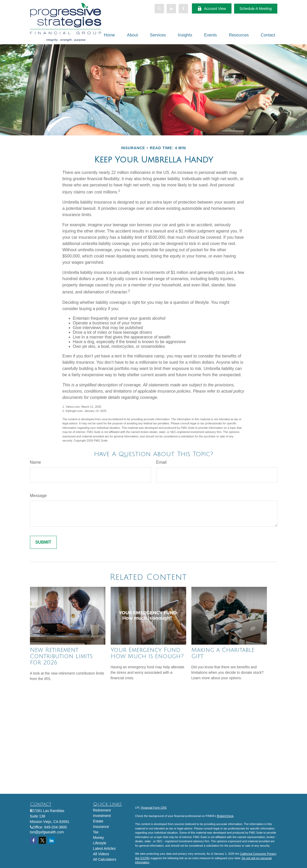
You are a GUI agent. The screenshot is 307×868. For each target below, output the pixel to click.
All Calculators (105, 859)
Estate (98, 821)
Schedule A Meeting (256, 9)
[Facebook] (183, 9)
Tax (96, 832)
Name (36, 462)
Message (38, 496)
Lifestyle (100, 843)
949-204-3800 (56, 827)
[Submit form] (43, 542)
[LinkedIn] (171, 9)
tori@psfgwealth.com (47, 832)
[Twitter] (159, 9)
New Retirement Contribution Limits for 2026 (61, 656)
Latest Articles (104, 848)
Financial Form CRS (154, 808)
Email (161, 462)
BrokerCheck (225, 816)
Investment (102, 816)
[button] (109, 35)
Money (98, 838)
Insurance (101, 827)
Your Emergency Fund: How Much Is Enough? (147, 653)
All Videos (101, 854)
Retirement (102, 810)
